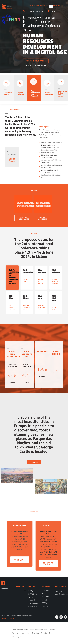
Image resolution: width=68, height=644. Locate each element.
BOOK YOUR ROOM (20, 560)
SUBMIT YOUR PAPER (36, 61)
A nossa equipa (23, 633)
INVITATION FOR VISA (36, 65)
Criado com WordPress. (39, 630)
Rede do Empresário (20, 630)
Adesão (44, 633)
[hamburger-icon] (51, 7)
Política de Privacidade (8, 618)
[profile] (12, 148)
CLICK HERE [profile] (12, 154)
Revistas (35, 633)
